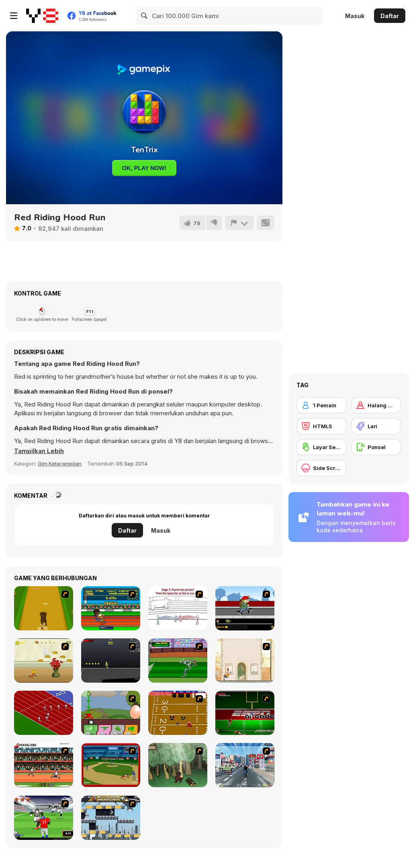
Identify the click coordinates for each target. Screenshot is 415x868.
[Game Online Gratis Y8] (42, 16)
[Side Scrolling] (321, 468)
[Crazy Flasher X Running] (111, 661)
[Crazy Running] (245, 765)
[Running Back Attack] (44, 818)
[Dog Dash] (44, 608)
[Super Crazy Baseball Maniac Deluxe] (178, 608)
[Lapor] (239, 223)
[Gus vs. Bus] (245, 608)
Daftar (390, 16)
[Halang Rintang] (376, 405)
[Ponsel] (376, 447)
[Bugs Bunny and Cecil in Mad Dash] (178, 661)
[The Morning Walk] (245, 661)
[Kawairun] (178, 765)
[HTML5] (321, 426)
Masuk (355, 16)
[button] (39, 451)
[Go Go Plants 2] (111, 713)
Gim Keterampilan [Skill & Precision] (60, 464)
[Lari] (376, 426)
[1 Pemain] (321, 405)
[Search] (145, 16)
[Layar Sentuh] (321, 447)
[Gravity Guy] (111, 818)
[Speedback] (245, 713)
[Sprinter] (44, 713)
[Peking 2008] (44, 765)
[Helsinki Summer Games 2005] (111, 608)
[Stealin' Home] (111, 765)
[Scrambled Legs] (178, 713)
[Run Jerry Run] (44, 661)
